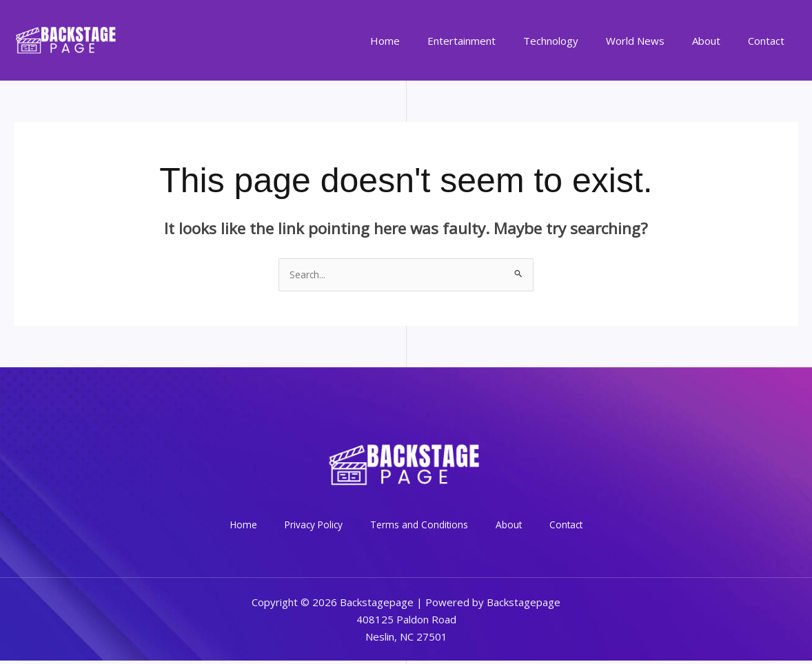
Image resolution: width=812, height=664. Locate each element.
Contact (770, 41)
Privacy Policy (326, 527)
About (717, 41)
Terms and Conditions (421, 527)
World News (652, 41)
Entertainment (493, 41)
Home (423, 41)
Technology (575, 41)
